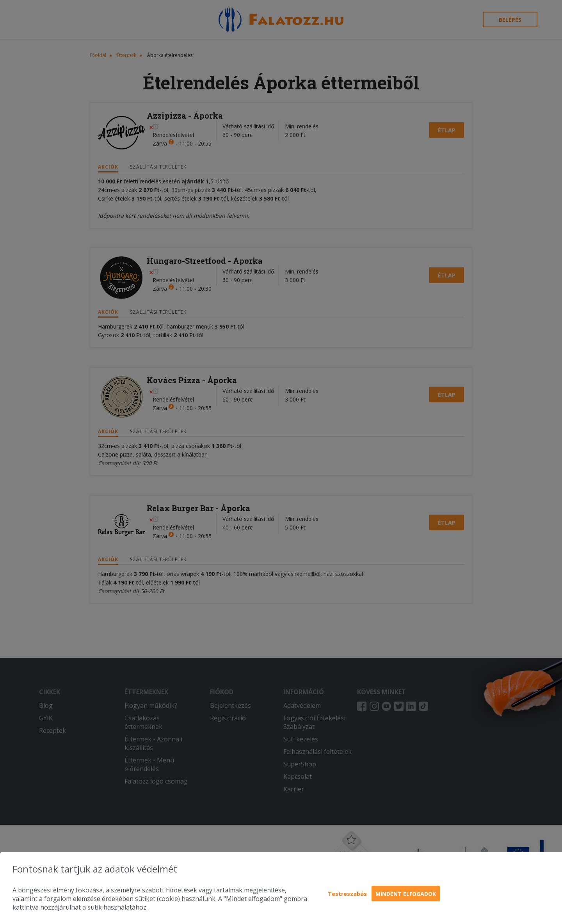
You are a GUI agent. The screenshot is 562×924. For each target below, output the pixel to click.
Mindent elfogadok (406, 894)
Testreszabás (347, 894)
